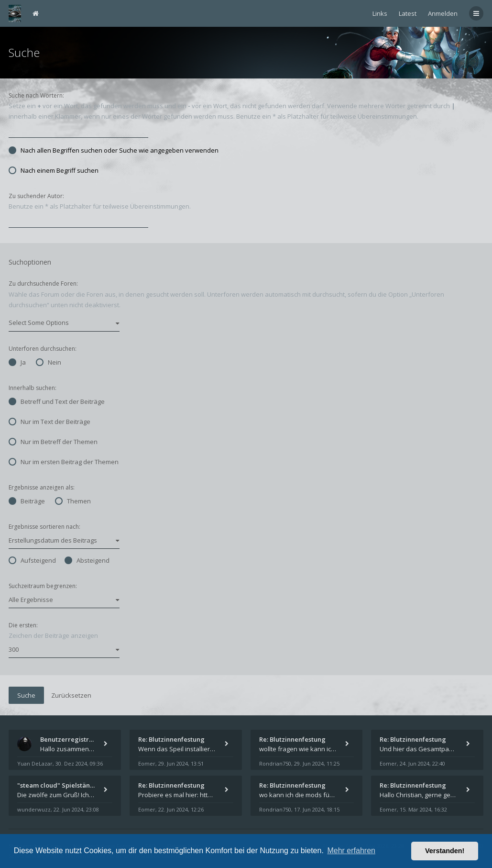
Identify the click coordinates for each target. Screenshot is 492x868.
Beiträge (27, 501)
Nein (49, 362)
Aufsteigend (32, 560)
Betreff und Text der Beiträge (57, 401)
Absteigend (87, 560)
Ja (17, 362)
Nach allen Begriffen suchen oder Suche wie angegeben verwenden (114, 150)
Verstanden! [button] (445, 851)
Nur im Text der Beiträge (49, 422)
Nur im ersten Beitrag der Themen (64, 462)
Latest (408, 13)
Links (380, 13)
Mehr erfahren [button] (351, 851)
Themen (73, 501)
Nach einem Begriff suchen (54, 170)
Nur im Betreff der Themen (53, 442)
